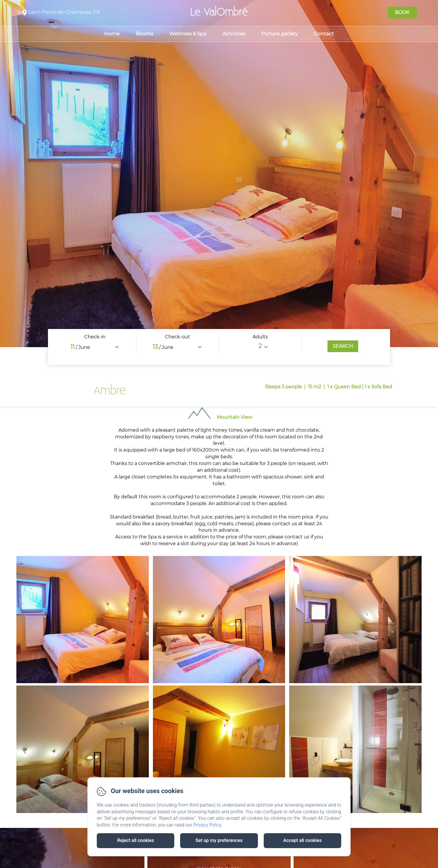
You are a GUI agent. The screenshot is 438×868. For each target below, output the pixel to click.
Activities (234, 34)
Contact (324, 34)
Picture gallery (280, 34)
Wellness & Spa (188, 34)
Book (402, 12)
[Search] (343, 346)
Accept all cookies (302, 840)
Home (112, 34)
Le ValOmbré (219, 12)
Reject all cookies (136, 840)
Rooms (144, 34)
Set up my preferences (219, 840)
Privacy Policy (207, 825)
